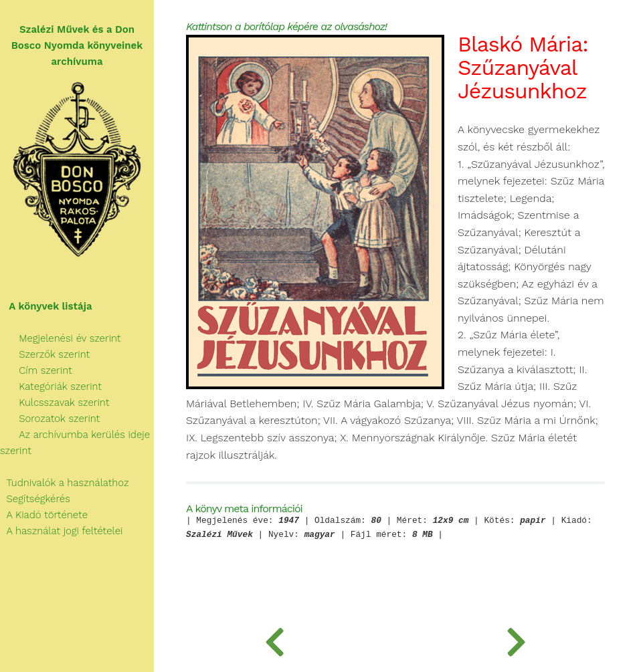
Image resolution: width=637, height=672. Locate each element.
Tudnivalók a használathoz (64, 483)
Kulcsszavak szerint (55, 403)
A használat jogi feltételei (61, 531)
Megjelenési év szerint (61, 338)
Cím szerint (36, 370)
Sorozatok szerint (50, 419)
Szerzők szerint (45, 354)
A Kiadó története (44, 515)
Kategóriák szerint (51, 386)
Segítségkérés (35, 499)
